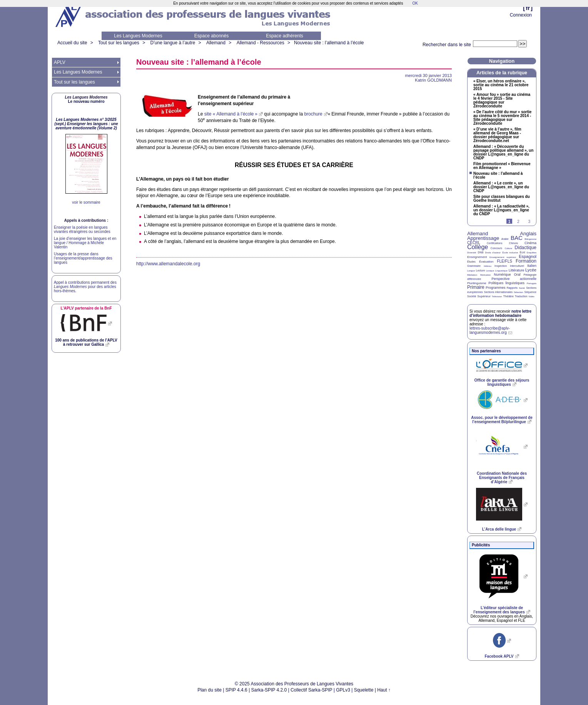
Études (471, 262)
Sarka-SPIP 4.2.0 (269, 690)
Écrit (522, 252)
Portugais (532, 283)
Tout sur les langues (119, 43)
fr (528, 8)
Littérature (517, 270)
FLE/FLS (504, 261)
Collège (478, 247)
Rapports (512, 288)
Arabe (505, 239)
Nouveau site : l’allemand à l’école (329, 43)
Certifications (494, 243)
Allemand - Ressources (261, 43)
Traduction (521, 296)
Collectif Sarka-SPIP (312, 690)
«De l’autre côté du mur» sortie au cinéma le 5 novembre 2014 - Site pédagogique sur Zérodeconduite (502, 118)
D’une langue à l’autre (173, 43)
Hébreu (488, 266)
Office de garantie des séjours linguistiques (502, 382)
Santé (522, 288)
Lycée (531, 270)
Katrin (433, 80)
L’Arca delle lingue (499, 529)
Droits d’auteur (493, 253)
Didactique (525, 248)
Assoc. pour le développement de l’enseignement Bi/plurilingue (502, 420)
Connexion (521, 15)
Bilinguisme (530, 239)
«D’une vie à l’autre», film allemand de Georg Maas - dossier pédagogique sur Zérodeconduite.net (497, 135)
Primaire (476, 287)
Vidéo (531, 296)
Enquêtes (532, 253)
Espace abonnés (211, 36)
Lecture (480, 270)
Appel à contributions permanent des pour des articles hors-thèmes (85, 287)
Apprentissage (483, 238)
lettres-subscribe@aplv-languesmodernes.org (490, 330)
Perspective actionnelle (514, 279)
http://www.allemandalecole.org (168, 264)
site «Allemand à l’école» (231, 114)
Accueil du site (72, 43)
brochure (313, 114)
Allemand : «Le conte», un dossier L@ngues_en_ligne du (501, 187)
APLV (60, 62)
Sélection (519, 292)
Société (472, 296)
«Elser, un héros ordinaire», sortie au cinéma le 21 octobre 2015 (501, 85)
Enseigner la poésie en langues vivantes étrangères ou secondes (82, 229)
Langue (471, 271)
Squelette (364, 690)
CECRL (474, 243)
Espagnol (528, 256)
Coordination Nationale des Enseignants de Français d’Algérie (502, 478)
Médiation (472, 275)
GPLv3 (343, 690)
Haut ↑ (384, 690)
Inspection (501, 266)
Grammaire (474, 266)
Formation (526, 261)
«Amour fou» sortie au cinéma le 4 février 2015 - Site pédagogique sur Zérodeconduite (502, 100)
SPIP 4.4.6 (236, 690)
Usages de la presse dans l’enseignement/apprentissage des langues (83, 258)
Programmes (496, 288)
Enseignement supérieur (503, 257)
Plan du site (210, 690)
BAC (517, 238)
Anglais (528, 234)
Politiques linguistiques (506, 283)
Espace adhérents (285, 36)
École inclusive (510, 253)
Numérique (502, 275)
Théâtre (508, 296)
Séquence (530, 292)
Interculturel (517, 266)
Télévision (497, 296)
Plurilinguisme (477, 283)
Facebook (499, 656)
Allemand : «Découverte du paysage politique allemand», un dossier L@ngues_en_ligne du (503, 152)
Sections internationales (498, 292)
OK (415, 3)
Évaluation (486, 262)
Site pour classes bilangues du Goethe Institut (502, 199)
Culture (508, 248)
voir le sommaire (86, 202)
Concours (496, 248)
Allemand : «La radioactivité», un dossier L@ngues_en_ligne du (501, 210)
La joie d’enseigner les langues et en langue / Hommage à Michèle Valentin (85, 243)
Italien (532, 266)
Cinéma (530, 243)
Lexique (490, 271)
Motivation (485, 275)
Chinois (514, 243)
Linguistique (501, 271)
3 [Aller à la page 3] (529, 222)
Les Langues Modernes (138, 36)
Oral (517, 275)
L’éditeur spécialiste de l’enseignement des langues (499, 610)
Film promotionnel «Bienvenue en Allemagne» (502, 166)
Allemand (216, 43)
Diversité (472, 253)
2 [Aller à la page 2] (518, 222)
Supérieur (484, 296)
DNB (481, 252)
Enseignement (477, 257)
